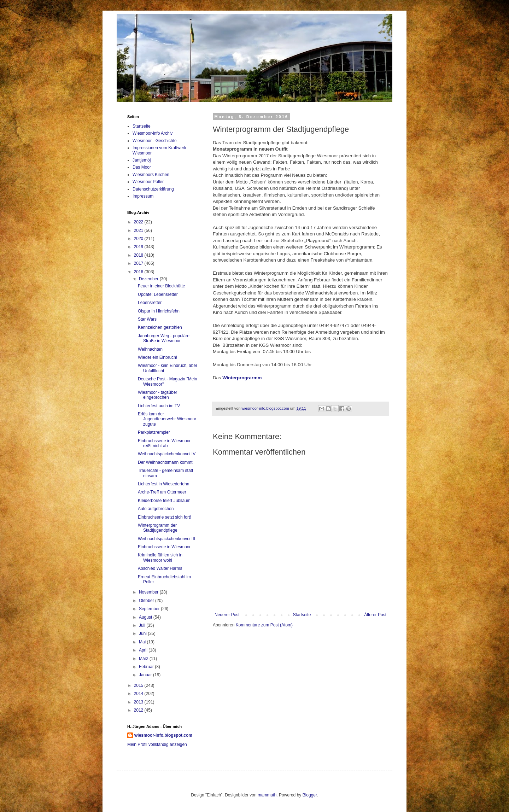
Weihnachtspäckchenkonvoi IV (167, 454)
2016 (139, 272)
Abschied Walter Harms (160, 568)
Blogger (310, 795)
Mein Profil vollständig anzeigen (157, 744)
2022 (139, 222)
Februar (147, 667)
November (149, 592)
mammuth (267, 795)
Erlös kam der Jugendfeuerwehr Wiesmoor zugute (167, 419)
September (150, 609)
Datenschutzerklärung (153, 189)
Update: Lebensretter (158, 294)
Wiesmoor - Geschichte (155, 141)
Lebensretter (150, 303)
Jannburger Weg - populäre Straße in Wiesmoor (164, 338)
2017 (139, 263)
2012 (139, 710)
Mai (143, 642)
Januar (146, 675)
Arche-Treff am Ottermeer (162, 492)
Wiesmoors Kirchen (151, 175)
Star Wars (147, 319)
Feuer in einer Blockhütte (161, 286)
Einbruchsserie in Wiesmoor (164, 547)
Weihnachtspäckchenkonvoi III (166, 539)
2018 (139, 255)
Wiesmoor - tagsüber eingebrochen (157, 395)
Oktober (147, 601)
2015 (139, 685)
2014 (139, 694)
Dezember (149, 279)
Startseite (302, 615)
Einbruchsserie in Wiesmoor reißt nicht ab (164, 443)
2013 (139, 702)
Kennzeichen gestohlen (160, 327)
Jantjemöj (142, 160)
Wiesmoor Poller (148, 182)
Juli (143, 625)
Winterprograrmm (242, 378)
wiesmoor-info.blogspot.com (163, 735)
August (146, 617)
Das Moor (142, 167)
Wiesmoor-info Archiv (153, 133)
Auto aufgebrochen (156, 509)
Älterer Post (375, 615)
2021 (139, 230)
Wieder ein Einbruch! (157, 357)
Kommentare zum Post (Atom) (264, 625)
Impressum (143, 196)
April (144, 650)
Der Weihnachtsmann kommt (165, 462)
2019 (139, 247)
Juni (143, 633)
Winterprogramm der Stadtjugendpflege (158, 528)
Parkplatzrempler (154, 432)
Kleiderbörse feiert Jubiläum (164, 501)
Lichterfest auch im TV (159, 406)
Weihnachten (150, 349)
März (144, 659)
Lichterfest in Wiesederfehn (163, 484)
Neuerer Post (227, 615)
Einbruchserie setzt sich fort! (165, 517)
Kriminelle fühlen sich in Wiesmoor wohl (160, 557)
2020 (139, 239)
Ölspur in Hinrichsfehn (159, 311)
